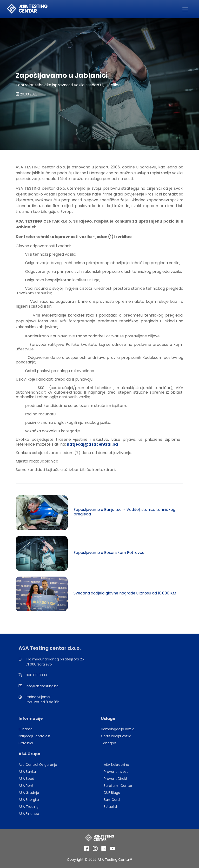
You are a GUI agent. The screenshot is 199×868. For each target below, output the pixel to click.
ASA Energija (29, 800)
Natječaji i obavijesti (35, 736)
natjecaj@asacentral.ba (92, 444)
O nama (26, 729)
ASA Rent (26, 786)
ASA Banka (27, 772)
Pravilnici (26, 743)
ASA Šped (26, 779)
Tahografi (109, 743)
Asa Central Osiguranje (38, 765)
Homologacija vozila (118, 729)
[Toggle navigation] (185, 9)
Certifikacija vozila (116, 736)
